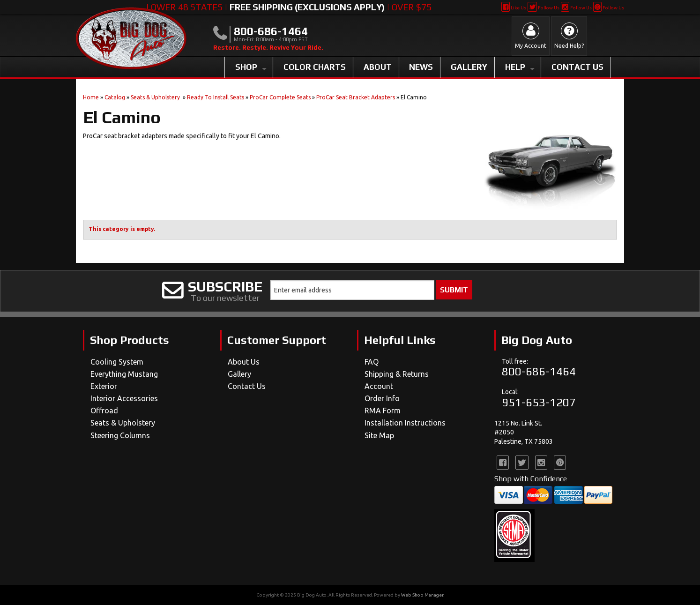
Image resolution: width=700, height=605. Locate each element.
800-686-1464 (539, 371)
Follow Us (543, 8)
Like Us (514, 8)
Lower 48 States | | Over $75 (289, 7)
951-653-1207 (539, 402)
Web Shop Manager (422, 595)
